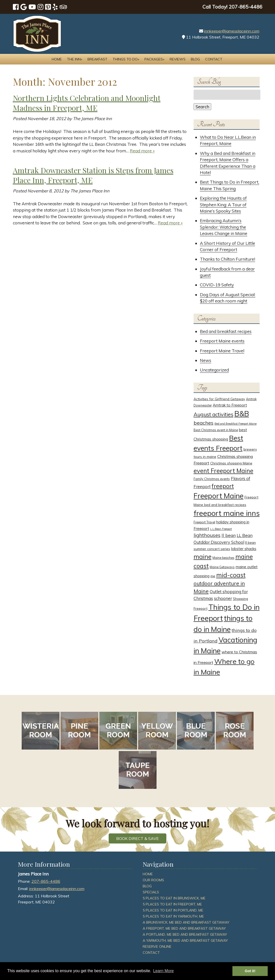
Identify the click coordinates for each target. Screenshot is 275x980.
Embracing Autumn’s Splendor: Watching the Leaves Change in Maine (224, 227)
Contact (214, 59)
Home (57, 59)
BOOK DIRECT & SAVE (137, 838)
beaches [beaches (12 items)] (204, 423)
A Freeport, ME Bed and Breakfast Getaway (184, 928)
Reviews (178, 59)
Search (202, 107)
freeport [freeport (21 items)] (223, 486)
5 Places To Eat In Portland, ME (173, 910)
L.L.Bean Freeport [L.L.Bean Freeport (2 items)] (221, 529)
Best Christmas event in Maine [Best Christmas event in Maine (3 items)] (216, 430)
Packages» (154, 59)
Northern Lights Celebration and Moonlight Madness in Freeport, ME (87, 103)
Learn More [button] (163, 971)
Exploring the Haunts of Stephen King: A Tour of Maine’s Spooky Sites (223, 205)
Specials (151, 892)
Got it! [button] (250, 971)
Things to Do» (126, 59)
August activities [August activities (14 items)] (213, 414)
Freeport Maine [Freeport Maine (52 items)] (219, 496)
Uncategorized (214, 370)
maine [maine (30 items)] (203, 556)
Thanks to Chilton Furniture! (227, 259)
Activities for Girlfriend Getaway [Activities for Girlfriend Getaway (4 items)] (219, 399)
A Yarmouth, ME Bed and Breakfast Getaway (185, 940)
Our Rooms (153, 880)
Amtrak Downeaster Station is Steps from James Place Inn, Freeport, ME (93, 175)
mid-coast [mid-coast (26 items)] (231, 575)
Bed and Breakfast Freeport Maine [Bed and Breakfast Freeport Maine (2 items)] (236, 424)
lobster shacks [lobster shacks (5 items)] (244, 549)
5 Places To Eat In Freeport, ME (172, 904)
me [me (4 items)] (213, 576)
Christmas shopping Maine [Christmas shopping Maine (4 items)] (231, 463)
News (206, 360)
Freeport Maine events (222, 341)
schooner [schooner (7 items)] (223, 598)
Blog (195, 59)
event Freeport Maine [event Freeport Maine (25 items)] (223, 471)
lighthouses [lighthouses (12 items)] (207, 535)
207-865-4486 (46, 881)
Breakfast (97, 59)
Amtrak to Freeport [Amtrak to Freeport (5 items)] (230, 405)
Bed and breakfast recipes (226, 331)
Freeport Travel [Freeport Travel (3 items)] (204, 522)
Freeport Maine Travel (222, 351)
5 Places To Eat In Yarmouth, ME (173, 916)
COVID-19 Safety (217, 285)
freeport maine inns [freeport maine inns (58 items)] (227, 513)
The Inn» (75, 59)
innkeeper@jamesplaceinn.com (232, 31)
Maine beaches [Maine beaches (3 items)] (223, 558)
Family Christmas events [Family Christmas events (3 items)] (212, 479)
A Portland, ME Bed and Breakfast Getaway (185, 934)
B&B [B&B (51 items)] (242, 414)
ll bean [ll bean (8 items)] (229, 535)
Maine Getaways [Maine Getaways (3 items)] (222, 567)
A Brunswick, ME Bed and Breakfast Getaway (186, 922)
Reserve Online (157, 947)
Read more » (142, 151)
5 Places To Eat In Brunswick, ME (174, 898)
